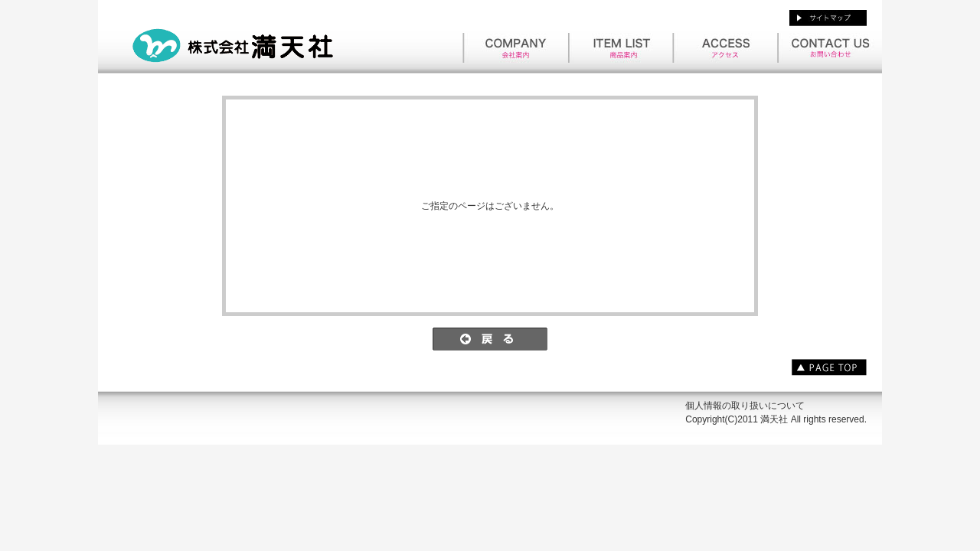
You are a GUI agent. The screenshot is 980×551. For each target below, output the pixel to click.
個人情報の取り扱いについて (745, 406)
